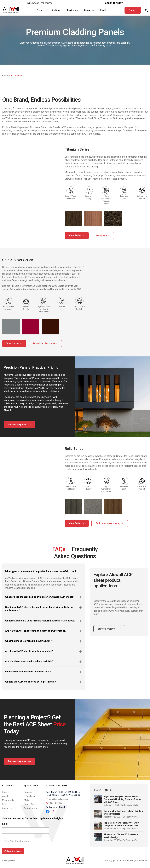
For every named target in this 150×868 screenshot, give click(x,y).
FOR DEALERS (47, 3)
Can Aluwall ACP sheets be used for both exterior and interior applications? (39, 608)
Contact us (7, 808)
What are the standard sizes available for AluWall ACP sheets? (40, 596)
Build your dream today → (111, 523)
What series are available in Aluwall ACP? (28, 671)
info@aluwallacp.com (58, 798)
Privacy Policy (8, 860)
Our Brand (56, 10)
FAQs (26, 800)
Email (5, 823)
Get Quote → (104, 235)
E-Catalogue (30, 796)
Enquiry (132, 10)
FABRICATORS (33, 3)
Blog (4, 804)
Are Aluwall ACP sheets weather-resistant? (29, 651)
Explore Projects (109, 628)
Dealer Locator (31, 808)
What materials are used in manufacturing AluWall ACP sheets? (40, 620)
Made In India (8, 800)
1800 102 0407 (115, 3)
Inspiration (72, 10)
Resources (89, 10)
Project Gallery (31, 804)
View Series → (77, 235)
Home (5, 75)
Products (41, 10)
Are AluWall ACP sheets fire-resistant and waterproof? (36, 630)
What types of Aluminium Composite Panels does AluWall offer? (41, 571)
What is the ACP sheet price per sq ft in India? (30, 681)
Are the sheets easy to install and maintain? (29, 661)
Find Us (104, 10)
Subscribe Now (13, 851)
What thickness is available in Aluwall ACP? (29, 640)
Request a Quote (20, 424)
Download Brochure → (46, 343)
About (5, 796)
